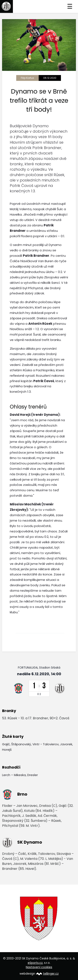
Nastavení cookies (39, 967)
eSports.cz (35, 963)
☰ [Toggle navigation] (70, 6)
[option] (39, 918)
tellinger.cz (51, 974)
